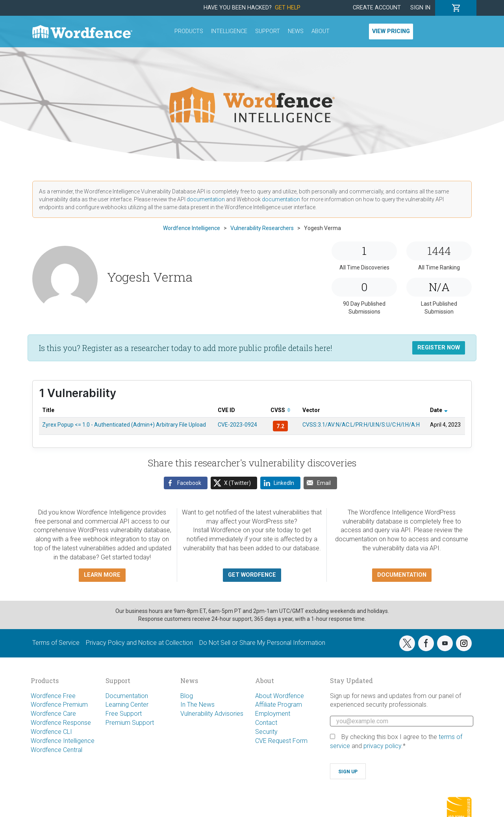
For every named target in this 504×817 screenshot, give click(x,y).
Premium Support (130, 723)
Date (439, 410)
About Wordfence (280, 696)
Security (266, 732)
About (321, 31)
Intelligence (229, 31)
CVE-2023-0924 (237, 425)
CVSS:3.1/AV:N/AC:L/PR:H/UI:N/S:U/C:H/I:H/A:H (361, 425)
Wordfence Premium (59, 705)
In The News (197, 705)
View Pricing (391, 31)
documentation (206, 199)
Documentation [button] (402, 575)
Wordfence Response (61, 723)
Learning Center (127, 705)
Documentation (127, 696)
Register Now (439, 348)
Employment (273, 714)
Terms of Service (56, 643)
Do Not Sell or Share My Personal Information (262, 643)
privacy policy (382, 746)
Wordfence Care (53, 714)
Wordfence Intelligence (63, 741)
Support (268, 31)
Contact (266, 723)
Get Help (288, 8)
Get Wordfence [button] (252, 575)
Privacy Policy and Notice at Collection (139, 643)
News (296, 31)
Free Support (124, 714)
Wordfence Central (57, 750)
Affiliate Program (279, 705)
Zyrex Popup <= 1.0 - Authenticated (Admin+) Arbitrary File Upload (124, 425)
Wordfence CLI (51, 732)
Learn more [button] (102, 575)
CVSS (281, 410)
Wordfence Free (53, 696)
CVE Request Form (281, 741)
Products (189, 31)
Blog (187, 696)
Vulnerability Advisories (212, 714)
